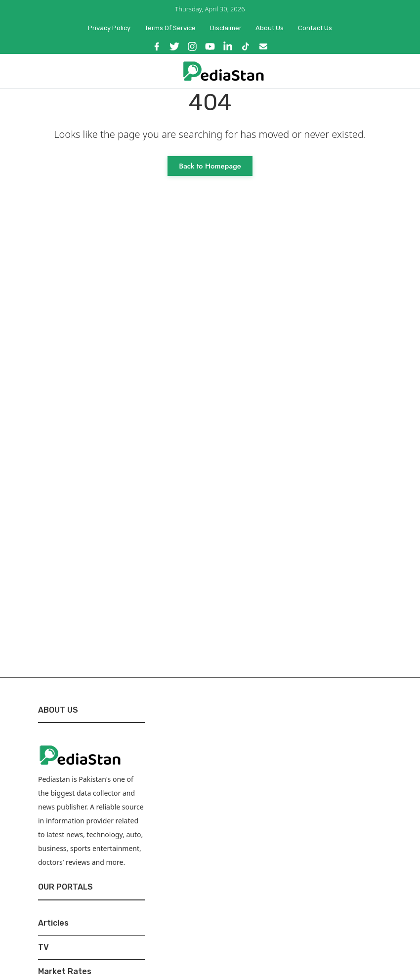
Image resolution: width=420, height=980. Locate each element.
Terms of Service (170, 28)
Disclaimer (226, 28)
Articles (53, 923)
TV (43, 947)
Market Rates (65, 971)
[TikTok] (246, 46)
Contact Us (315, 28)
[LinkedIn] (228, 46)
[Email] (263, 46)
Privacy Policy (109, 28)
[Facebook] (157, 46)
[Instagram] (192, 46)
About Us (270, 28)
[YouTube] (210, 46)
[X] (174, 46)
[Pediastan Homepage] (223, 70)
